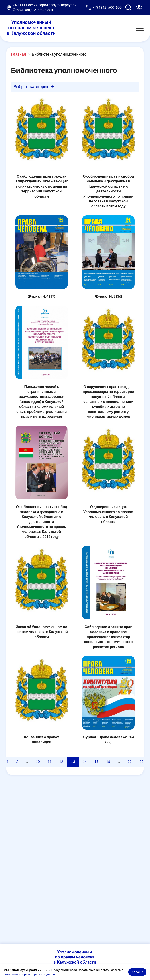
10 (38, 761)
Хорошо (137, 972)
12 (61, 761)
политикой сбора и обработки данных (30, 974)
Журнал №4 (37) (41, 296)
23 (141, 761)
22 (130, 761)
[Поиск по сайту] (128, 7)
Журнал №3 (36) (108, 296)
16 (108, 761)
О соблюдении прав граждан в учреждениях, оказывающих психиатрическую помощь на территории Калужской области (42, 186)
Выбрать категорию (34, 86)
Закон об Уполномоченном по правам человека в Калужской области (42, 632)
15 (96, 761)
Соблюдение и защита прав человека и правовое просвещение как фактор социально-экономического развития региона (108, 637)
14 (85, 761)
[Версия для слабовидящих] (139, 7)
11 (49, 761)
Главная (19, 54)
